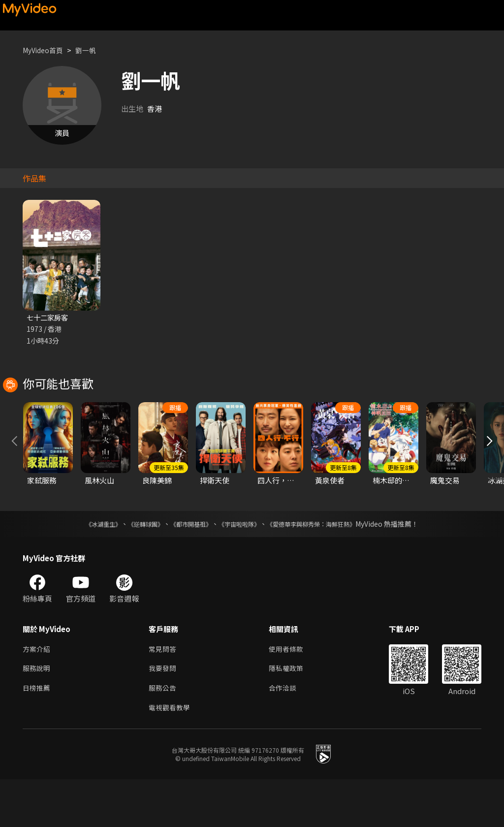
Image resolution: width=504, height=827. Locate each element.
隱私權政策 (290, 714)
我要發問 (163, 714)
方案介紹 (37, 693)
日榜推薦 (37, 734)
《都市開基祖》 (186, 567)
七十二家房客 (49, 318)
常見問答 (163, 693)
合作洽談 (286, 734)
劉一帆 (91, 50)
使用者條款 (290, 693)
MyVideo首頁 (45, 50)
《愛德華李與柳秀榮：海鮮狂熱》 (324, 567)
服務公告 (163, 734)
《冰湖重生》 (86, 567)
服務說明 (37, 714)
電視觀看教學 (171, 755)
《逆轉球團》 (134, 567)
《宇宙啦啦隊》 (241, 567)
